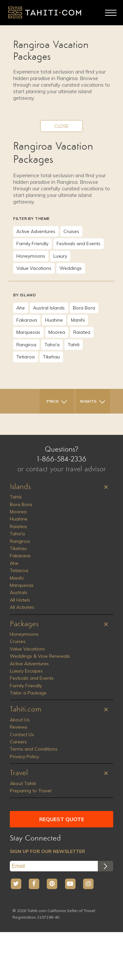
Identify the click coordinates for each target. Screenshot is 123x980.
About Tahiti (23, 783)
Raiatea (82, 332)
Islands (20, 487)
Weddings (71, 268)
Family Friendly (32, 244)
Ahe (21, 308)
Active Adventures (36, 231)
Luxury (60, 256)
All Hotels (20, 600)
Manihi (78, 320)
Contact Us (22, 735)
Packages (24, 624)
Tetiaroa (26, 357)
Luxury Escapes (26, 671)
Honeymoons (31, 256)
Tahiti (74, 345)
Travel (19, 773)
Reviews (19, 727)
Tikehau (51, 357)
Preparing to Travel (31, 791)
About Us (20, 720)
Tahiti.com (26, 710)
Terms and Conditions (34, 749)
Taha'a (52, 345)
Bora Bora (84, 308)
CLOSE (61, 126)
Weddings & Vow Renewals (40, 656)
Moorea (57, 332)
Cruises (71, 231)
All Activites (22, 607)
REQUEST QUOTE (62, 819)
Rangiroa (26, 345)
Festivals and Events (79, 244)
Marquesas (28, 332)
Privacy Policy (24, 756)
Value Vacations (34, 268)
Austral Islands (49, 308)
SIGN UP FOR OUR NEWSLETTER (47, 851)
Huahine (54, 320)
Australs (19, 592)
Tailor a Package (28, 693)
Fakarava (27, 320)
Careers (18, 742)
